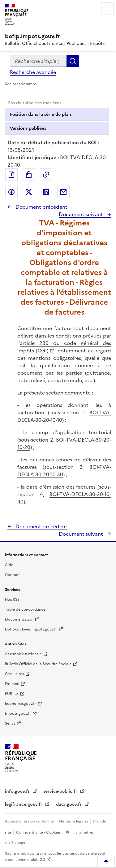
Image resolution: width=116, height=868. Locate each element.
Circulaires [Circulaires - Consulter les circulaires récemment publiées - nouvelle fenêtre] (14, 674)
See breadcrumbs (21, 84)
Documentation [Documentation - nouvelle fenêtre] (19, 619)
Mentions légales (74, 821)
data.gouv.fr (69, 804)
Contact (12, 575)
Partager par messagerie (63, 192)
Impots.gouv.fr (18, 713)
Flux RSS (12, 600)
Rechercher (73, 61)
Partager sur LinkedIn (46, 192)
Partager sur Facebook (11, 192)
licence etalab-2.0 (29, 860)
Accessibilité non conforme (30, 821)
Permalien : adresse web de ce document (46, 175)
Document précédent (41, 207)
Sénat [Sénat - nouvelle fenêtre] (10, 723)
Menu (107, 9)
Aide (9, 565)
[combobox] (38, 61)
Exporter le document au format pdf (11, 175)
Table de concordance (25, 609)
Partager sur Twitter (29, 192)
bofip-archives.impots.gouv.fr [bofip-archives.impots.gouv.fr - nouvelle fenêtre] (31, 629)
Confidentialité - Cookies (39, 832)
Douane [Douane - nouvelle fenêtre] (12, 684)
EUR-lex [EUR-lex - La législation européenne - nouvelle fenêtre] (12, 694)
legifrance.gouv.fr (24, 804)
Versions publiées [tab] (28, 128)
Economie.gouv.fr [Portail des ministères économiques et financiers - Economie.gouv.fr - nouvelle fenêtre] (21, 704)
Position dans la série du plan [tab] (41, 114)
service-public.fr (61, 791)
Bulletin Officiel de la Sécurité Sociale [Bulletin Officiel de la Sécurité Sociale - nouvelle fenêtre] (38, 664)
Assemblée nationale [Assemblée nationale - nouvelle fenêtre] (23, 654)
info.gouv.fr (18, 791)
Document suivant (82, 214)
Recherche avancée (33, 72)
